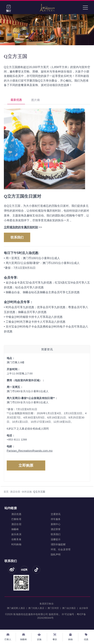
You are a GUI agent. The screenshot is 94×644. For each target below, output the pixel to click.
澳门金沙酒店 (69, 608)
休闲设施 (27, 492)
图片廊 (36, 100)
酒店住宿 (15, 492)
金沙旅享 (84, 608)
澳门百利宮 (53, 608)
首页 (6, 492)
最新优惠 (16, 100)
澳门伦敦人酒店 (36, 608)
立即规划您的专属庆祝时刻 (21, 227)
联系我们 (17, 237)
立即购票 (26, 465)
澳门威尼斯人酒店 (16, 608)
